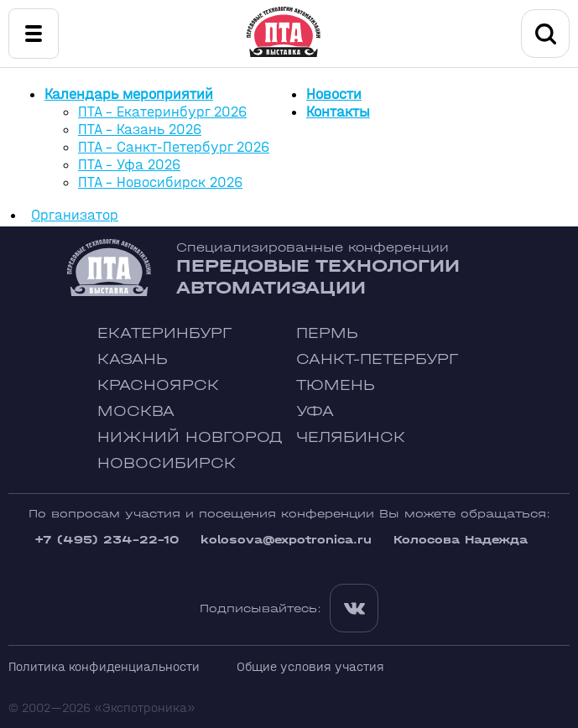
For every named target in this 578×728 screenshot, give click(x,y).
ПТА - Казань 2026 (140, 130)
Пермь (327, 333)
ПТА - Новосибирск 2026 (160, 182)
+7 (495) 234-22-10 (107, 540)
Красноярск (158, 385)
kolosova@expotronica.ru (286, 540)
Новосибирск (167, 463)
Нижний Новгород (190, 437)
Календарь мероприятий (129, 94)
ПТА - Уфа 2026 (129, 165)
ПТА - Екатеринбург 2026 (162, 112)
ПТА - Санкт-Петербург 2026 (174, 147)
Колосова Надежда (461, 540)
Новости (334, 94)
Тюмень (336, 385)
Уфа (315, 411)
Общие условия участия (310, 666)
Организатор (75, 215)
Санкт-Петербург (377, 359)
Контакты (338, 112)
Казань (133, 359)
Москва (136, 411)
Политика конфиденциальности (104, 666)
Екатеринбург (164, 333)
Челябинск (351, 437)
